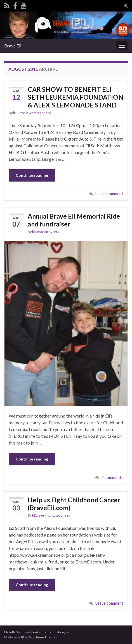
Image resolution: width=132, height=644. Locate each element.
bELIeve (19, 113)
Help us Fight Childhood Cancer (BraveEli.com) (74, 504)
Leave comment (109, 194)
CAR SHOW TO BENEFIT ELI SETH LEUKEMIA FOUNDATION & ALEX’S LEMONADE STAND (76, 97)
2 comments (112, 477)
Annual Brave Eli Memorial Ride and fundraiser (74, 220)
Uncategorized (40, 113)
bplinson (38, 232)
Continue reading (32, 175)
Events (54, 232)
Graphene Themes (43, 637)
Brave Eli (13, 46)
